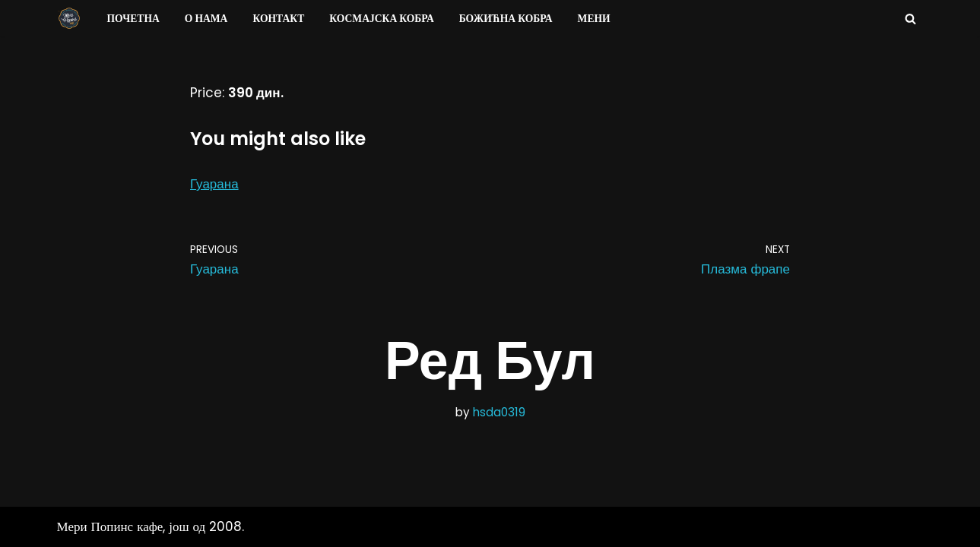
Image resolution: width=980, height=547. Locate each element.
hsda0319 (499, 412)
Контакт (278, 19)
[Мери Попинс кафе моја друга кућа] (69, 18)
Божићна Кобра (506, 19)
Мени (594, 19)
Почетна (133, 19)
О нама (206, 19)
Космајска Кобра (381, 19)
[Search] (910, 19)
